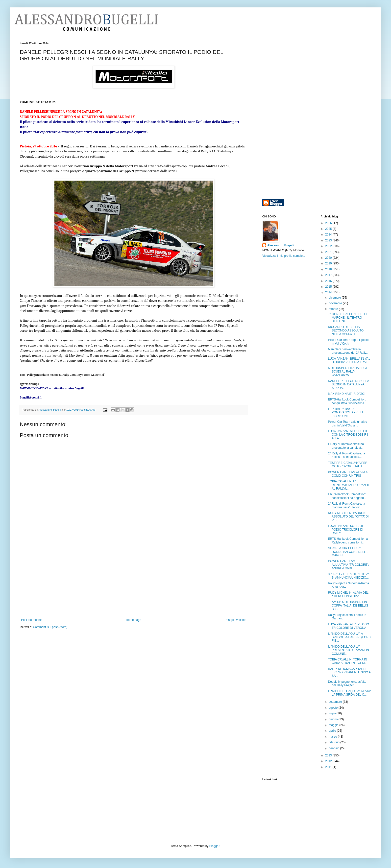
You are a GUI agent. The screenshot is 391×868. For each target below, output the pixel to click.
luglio (332, 713)
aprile (333, 731)
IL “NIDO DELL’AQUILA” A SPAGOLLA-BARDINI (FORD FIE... (349, 637)
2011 (329, 767)
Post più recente (32, 620)
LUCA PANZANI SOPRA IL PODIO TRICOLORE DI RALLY (346, 529)
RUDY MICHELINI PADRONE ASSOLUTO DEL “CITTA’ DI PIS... (348, 517)
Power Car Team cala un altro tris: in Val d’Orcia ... (347, 423)
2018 (329, 269)
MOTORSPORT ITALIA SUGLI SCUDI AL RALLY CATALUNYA (348, 372)
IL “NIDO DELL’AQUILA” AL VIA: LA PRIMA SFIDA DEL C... (349, 693)
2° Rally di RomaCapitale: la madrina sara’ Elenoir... (346, 505)
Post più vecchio (235, 620)
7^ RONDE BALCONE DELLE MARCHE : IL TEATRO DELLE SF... (348, 318)
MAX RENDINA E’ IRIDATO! (346, 394)
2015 (329, 287)
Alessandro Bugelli (281, 245)
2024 (329, 235)
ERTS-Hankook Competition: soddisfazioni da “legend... (347, 496)
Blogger (214, 846)
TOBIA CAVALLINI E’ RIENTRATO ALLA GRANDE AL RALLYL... (349, 485)
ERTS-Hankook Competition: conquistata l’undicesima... (347, 401)
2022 (329, 246)
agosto (333, 708)
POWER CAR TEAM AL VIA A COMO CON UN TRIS (348, 474)
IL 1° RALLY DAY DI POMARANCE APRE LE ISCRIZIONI (346, 412)
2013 (329, 755)
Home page (134, 620)
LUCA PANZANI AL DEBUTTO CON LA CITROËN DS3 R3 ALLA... (348, 435)
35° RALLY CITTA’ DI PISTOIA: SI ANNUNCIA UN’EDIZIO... (348, 576)
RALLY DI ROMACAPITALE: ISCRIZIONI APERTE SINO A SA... (349, 672)
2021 (329, 252)
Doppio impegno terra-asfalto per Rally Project (347, 683)
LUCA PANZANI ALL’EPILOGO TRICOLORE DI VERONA (348, 626)
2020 (329, 258)
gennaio (334, 748)
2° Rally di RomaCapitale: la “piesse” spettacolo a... (346, 455)
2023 (329, 240)
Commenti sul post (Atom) (50, 627)
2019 (329, 263)
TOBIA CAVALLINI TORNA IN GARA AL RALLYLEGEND (347, 661)
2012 (329, 761)
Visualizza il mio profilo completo (284, 256)
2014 (329, 292)
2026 (329, 223)
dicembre (335, 298)
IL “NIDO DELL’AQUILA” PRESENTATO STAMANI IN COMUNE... (348, 650)
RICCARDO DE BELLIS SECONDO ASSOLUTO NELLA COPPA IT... (346, 331)
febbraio (334, 742)
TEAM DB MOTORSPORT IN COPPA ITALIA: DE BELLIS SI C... (348, 606)
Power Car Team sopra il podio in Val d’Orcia (348, 342)
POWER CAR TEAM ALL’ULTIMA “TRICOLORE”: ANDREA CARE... (348, 565)
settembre (336, 702)
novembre (336, 303)
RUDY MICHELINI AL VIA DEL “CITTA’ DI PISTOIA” (348, 594)
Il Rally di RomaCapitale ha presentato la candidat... (346, 446)
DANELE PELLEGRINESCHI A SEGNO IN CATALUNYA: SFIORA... (348, 385)
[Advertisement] (134, 581)
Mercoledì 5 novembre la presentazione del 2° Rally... (348, 351)
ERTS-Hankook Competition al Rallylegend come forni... (348, 540)
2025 (329, 229)
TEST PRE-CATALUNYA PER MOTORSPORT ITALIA (348, 465)
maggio (334, 725)
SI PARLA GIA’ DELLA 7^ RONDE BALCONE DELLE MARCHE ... (348, 552)
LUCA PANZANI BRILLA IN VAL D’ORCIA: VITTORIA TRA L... (349, 360)
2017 (329, 275)
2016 (329, 281)
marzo (333, 737)
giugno (333, 719)
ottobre (334, 309)
